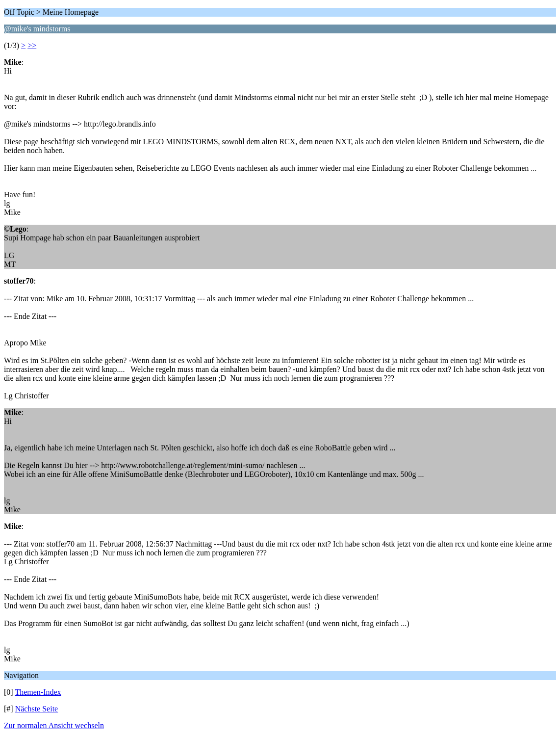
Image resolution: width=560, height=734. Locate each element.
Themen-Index (38, 692)
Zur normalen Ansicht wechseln (54, 725)
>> (32, 45)
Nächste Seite (37, 709)
